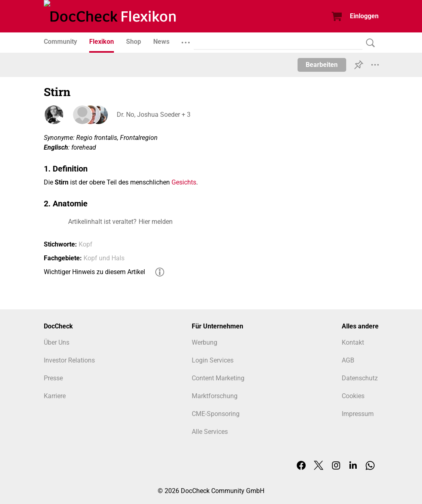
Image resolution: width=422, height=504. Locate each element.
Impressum (358, 414)
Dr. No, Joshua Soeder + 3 (154, 115)
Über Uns (57, 342)
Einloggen (364, 16)
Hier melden (156, 222)
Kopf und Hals (104, 258)
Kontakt (353, 342)
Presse (53, 378)
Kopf (86, 244)
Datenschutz (360, 378)
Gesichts (184, 182)
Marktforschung (215, 396)
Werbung (205, 342)
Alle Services (210, 432)
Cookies (353, 396)
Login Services (213, 360)
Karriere (55, 396)
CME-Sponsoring (216, 414)
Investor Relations (69, 360)
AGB (348, 360)
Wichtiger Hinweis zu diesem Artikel (94, 272)
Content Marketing (218, 378)
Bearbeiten (322, 65)
